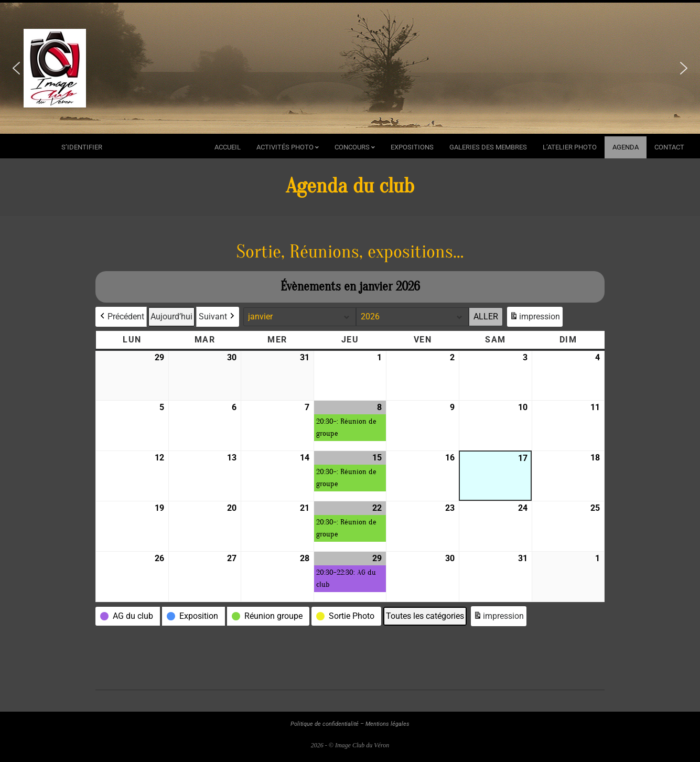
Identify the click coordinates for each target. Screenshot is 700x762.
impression (535, 318)
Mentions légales (387, 724)
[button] (16, 68)
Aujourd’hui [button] (171, 316)
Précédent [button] (121, 317)
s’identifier (82, 147)
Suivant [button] (218, 317)
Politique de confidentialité (325, 724)
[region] (350, 68)
